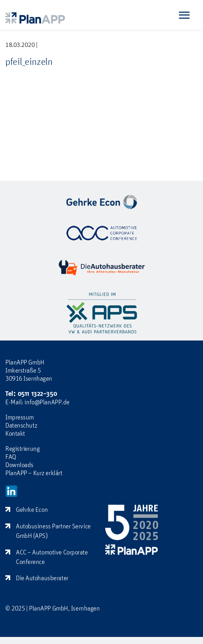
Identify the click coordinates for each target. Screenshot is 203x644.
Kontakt (15, 433)
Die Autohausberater (42, 578)
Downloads (19, 465)
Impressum (20, 417)
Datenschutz (21, 425)
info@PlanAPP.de (47, 402)
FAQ (11, 456)
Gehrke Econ (32, 509)
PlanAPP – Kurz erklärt (34, 473)
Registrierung (22, 448)
